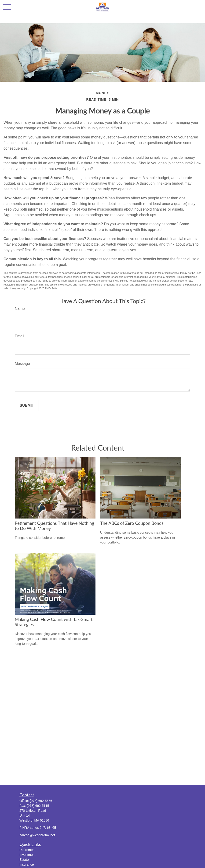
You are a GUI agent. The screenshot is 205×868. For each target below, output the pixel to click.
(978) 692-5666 (41, 801)
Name (20, 309)
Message (22, 364)
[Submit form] (27, 406)
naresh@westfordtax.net (37, 835)
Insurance (27, 864)
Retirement (27, 850)
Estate (24, 860)
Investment (27, 855)
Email (19, 336)
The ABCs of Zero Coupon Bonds (132, 523)
